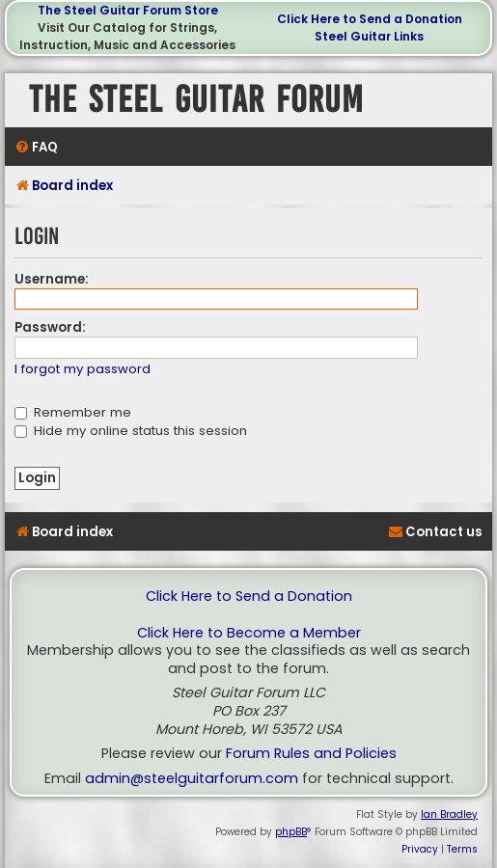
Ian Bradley (449, 814)
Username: (52, 279)
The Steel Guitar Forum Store (128, 10)
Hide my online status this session (131, 431)
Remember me (73, 412)
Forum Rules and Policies (311, 754)
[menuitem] (36, 147)
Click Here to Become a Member (249, 633)
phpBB (291, 832)
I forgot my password (83, 370)
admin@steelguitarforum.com (192, 779)
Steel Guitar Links (369, 36)
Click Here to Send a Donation (370, 19)
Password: (50, 327)
